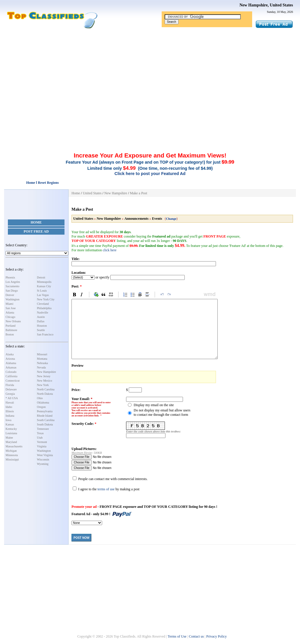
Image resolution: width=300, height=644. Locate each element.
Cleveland (43, 304)
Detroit (41, 277)
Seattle (41, 330)
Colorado (11, 372)
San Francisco (45, 334)
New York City (46, 299)
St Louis (42, 291)
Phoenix (10, 277)
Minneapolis (44, 282)
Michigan (11, 451)
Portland (11, 326)
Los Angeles (13, 282)
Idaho (9, 407)
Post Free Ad (36, 231)
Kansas (10, 424)
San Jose (11, 308)
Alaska (10, 354)
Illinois (10, 411)
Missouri (42, 354)
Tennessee (43, 429)
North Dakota (45, 394)
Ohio (40, 398)
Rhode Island (45, 416)
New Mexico (45, 381)
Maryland (11, 442)
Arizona (10, 359)
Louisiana (11, 433)
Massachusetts (14, 446)
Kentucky (11, 429)
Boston (10, 334)
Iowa (8, 420)
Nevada (42, 367)
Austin (41, 317)
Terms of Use (177, 636)
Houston (42, 326)
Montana (42, 359)
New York (43, 385)
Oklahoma (43, 403)
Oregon (41, 407)
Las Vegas (43, 295)
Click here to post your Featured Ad (150, 174)
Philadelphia (44, 308)
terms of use (106, 489)
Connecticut (13, 381)
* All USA (12, 398)
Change (171, 219)
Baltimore (11, 330)
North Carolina (46, 389)
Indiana (10, 416)
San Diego (12, 291)
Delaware (11, 389)
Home (36, 222)
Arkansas (11, 367)
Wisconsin (43, 459)
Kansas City (44, 286)
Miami (9, 304)
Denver (10, 295)
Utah (40, 438)
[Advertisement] (150, 72)
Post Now (81, 538)
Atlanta (10, 313)
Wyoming (43, 464)
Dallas (41, 321)
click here (110, 250)
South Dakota (45, 424)
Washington (13, 299)
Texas (40, 433)
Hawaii (10, 403)
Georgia (10, 394)
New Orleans (13, 321)
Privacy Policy (217, 636)
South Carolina (46, 420)
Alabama (11, 363)
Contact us (196, 636)
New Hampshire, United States (266, 5)
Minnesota (12, 455)
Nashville (43, 313)
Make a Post (138, 193)
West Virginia (45, 455)
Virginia (42, 446)
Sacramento (12, 286)
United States (92, 193)
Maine (9, 438)
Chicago (10, 317)
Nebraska (43, 363)
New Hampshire (47, 372)
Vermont (42, 442)
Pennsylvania (45, 411)
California (12, 376)
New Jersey (44, 376)
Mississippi (12, 459)
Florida (10, 385)
